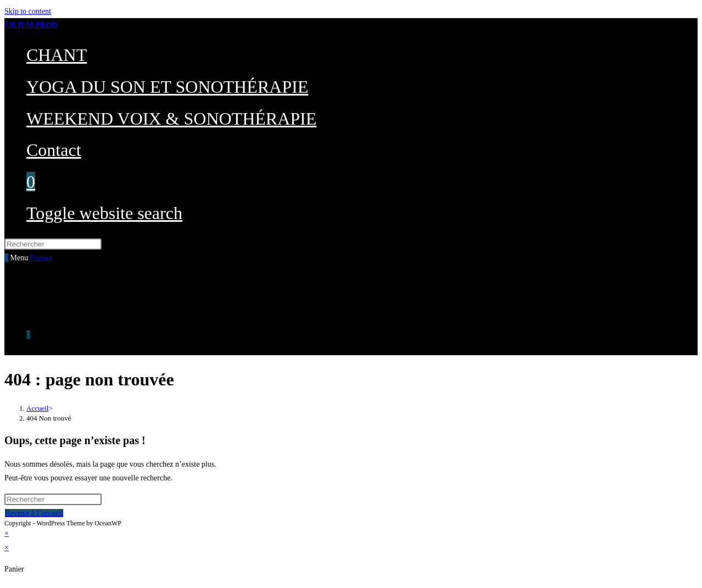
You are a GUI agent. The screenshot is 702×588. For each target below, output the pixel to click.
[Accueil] (37, 408)
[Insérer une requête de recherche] (53, 244)
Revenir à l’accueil (34, 513)
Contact (38, 321)
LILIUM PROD (31, 25)
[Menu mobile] (32, 258)
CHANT (40, 279)
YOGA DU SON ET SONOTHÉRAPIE (88, 293)
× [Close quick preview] (7, 533)
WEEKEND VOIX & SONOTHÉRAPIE (90, 307)
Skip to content (28, 11)
